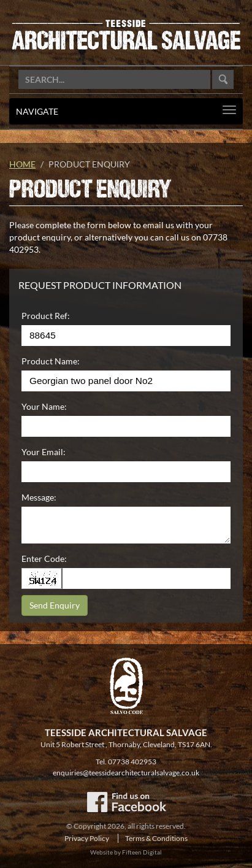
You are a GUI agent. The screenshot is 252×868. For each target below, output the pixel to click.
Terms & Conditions (156, 838)
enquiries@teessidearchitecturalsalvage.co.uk (126, 773)
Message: (39, 497)
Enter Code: (44, 559)
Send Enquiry (55, 605)
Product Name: (51, 361)
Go (223, 79)
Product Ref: (46, 316)
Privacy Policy (87, 838)
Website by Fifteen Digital (126, 852)
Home (22, 164)
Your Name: (44, 406)
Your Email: (44, 452)
